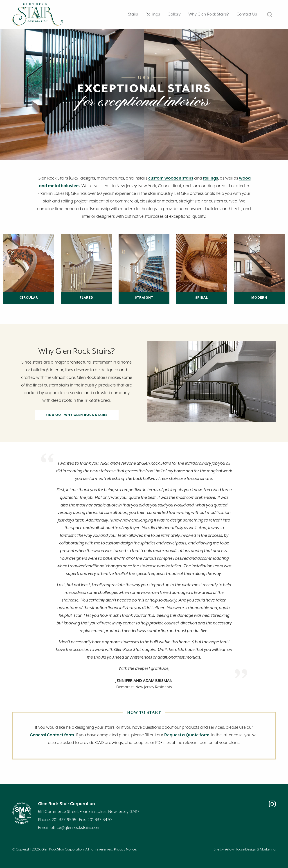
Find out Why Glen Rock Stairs (77, 415)
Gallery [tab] (174, 14)
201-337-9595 (64, 820)
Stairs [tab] (133, 14)
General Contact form (52, 735)
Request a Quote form (187, 735)
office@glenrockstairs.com (75, 828)
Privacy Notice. (125, 849)
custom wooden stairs (171, 178)
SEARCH (270, 14)
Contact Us (247, 14)
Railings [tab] (153, 14)
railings (210, 178)
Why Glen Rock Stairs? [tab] (209, 14)
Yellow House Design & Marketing (250, 849)
